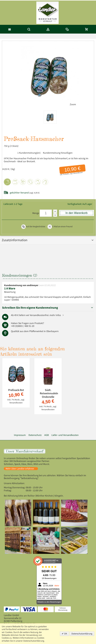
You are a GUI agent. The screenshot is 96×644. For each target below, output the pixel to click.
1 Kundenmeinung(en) (29, 153)
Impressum (20, 435)
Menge (36, 213)
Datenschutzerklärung (82, 634)
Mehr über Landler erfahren (20, 469)
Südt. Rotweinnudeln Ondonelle (49, 393)
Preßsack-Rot (16, 390)
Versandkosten (78, 173)
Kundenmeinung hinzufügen (58, 153)
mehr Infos (55, 315)
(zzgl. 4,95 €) (25, 193)
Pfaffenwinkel (36, 331)
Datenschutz (35, 435)
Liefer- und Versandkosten (65, 435)
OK (65, 634)
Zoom (73, 104)
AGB (47, 435)
